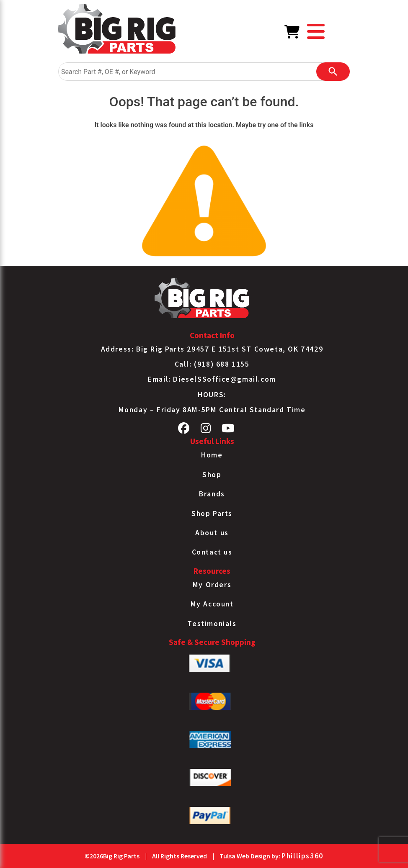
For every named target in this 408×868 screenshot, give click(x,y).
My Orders (212, 585)
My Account (212, 604)
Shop (212, 475)
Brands (212, 494)
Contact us (212, 552)
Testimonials (212, 624)
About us (212, 533)
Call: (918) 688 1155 (212, 364)
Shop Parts (212, 514)
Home (212, 455)
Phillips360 (302, 856)
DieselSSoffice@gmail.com (224, 379)
